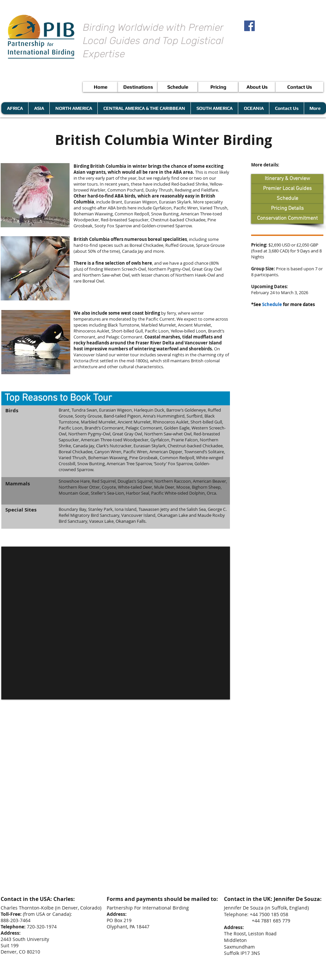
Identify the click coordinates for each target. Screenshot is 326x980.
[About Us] (257, 87)
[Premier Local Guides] (287, 189)
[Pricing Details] (287, 209)
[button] (116, 398)
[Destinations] (138, 87)
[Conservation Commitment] (287, 219)
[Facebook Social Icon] (249, 26)
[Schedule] (178, 87)
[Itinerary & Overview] (287, 179)
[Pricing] (218, 87)
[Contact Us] (299, 87)
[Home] (101, 87)
